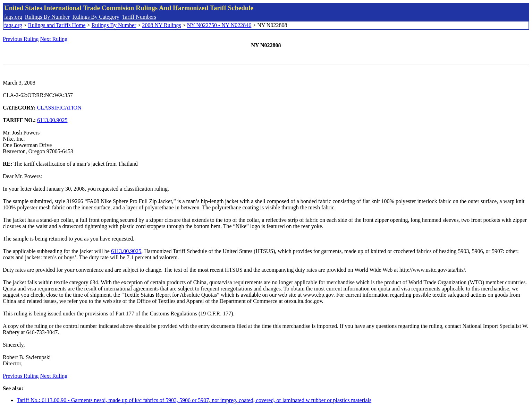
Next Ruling (54, 39)
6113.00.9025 (52, 120)
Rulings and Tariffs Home (57, 25)
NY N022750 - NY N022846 (219, 25)
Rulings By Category (96, 17)
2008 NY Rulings (162, 25)
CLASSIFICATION (59, 108)
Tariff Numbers (139, 17)
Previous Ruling (21, 39)
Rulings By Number (47, 17)
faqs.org (13, 17)
